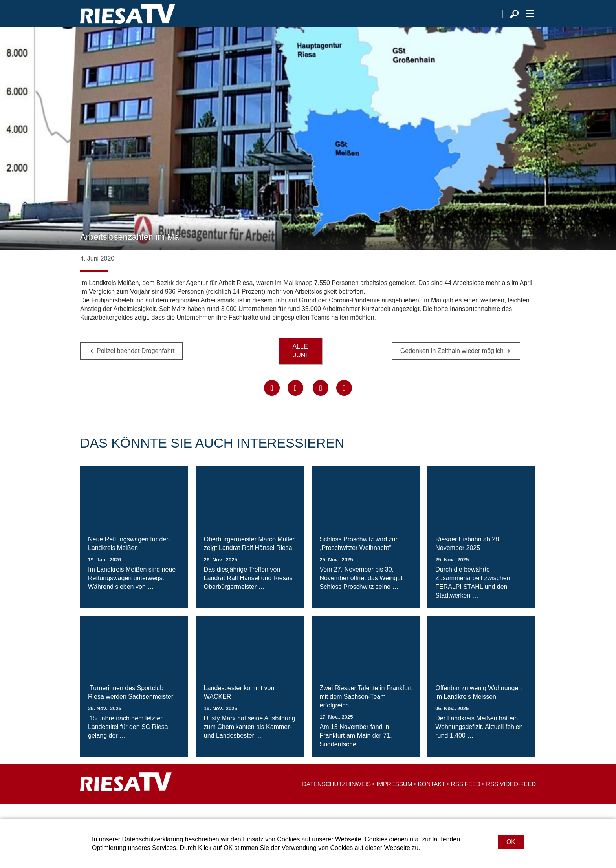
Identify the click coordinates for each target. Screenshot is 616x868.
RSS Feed (466, 799)
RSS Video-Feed (511, 799)
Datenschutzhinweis (336, 799)
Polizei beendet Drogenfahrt (136, 366)
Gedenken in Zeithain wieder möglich (452, 366)
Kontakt (432, 799)
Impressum (394, 799)
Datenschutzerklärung (152, 839)
